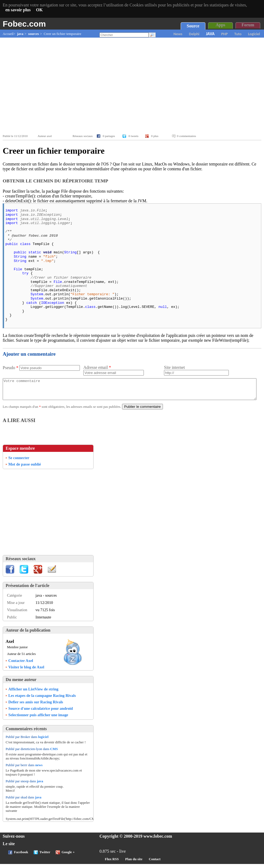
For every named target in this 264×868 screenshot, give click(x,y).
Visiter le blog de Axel (26, 671)
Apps (220, 25)
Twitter (45, 856)
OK (39, 10)
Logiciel (254, 34)
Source (193, 26)
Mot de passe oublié (25, 468)
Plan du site (134, 863)
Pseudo (10, 368)
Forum (248, 25)
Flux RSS (112, 863)
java (20, 34)
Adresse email (97, 367)
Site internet (174, 367)
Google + (68, 856)
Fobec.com (24, 24)
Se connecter (19, 462)
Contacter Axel (21, 665)
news (39, 769)
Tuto (238, 34)
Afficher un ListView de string (33, 693)
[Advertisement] (133, 86)
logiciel (43, 741)
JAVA (210, 34)
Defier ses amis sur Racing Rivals (36, 706)
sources (34, 34)
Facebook (21, 856)
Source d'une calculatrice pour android (41, 712)
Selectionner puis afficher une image (38, 719)
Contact (155, 863)
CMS (54, 753)
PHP (224, 34)
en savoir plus (18, 10)
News (178, 34)
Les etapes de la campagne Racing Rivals (42, 700)
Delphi (194, 34)
